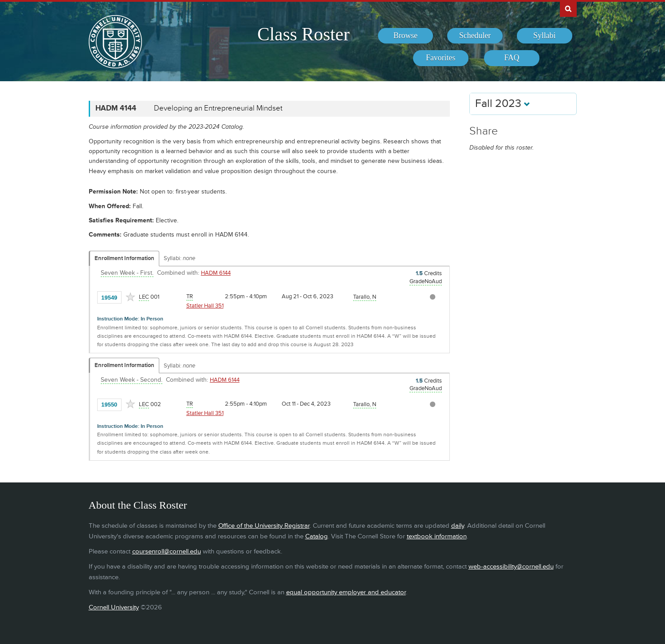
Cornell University (114, 607)
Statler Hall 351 (205, 306)
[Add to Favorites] (130, 297)
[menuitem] (406, 36)
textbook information (437, 536)
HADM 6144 (216, 273)
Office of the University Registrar (264, 526)
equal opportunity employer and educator (346, 592)
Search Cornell (568, 8)
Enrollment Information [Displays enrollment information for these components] (124, 258)
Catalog (317, 536)
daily (458, 526)
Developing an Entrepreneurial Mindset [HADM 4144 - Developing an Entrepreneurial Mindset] (218, 108)
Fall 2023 (503, 104)
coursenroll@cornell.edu (167, 551)
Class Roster (303, 34)
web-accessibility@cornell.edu (511, 567)
